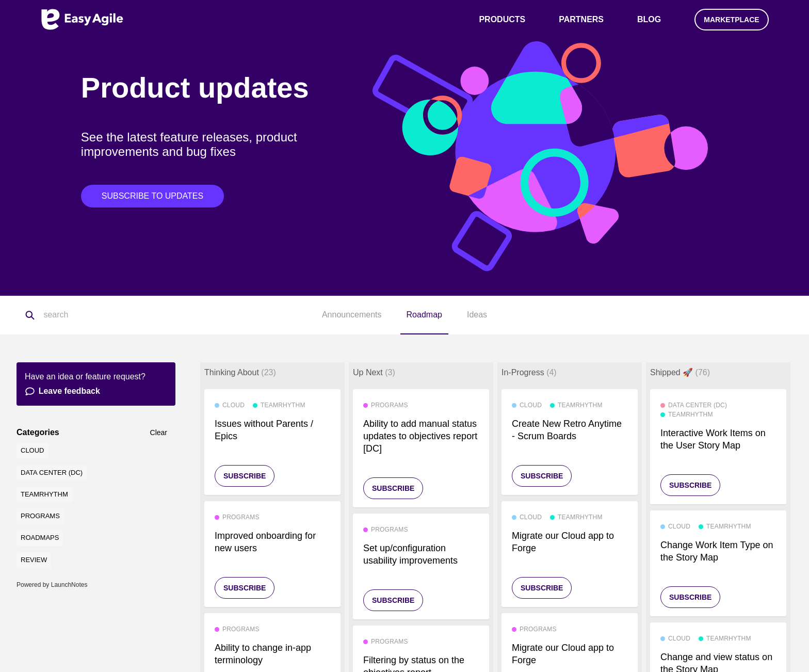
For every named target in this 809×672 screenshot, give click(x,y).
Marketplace (731, 20)
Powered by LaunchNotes (52, 585)
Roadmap (424, 315)
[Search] (95, 315)
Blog (649, 19)
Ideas (477, 315)
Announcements (352, 315)
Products (502, 19)
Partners (581, 19)
